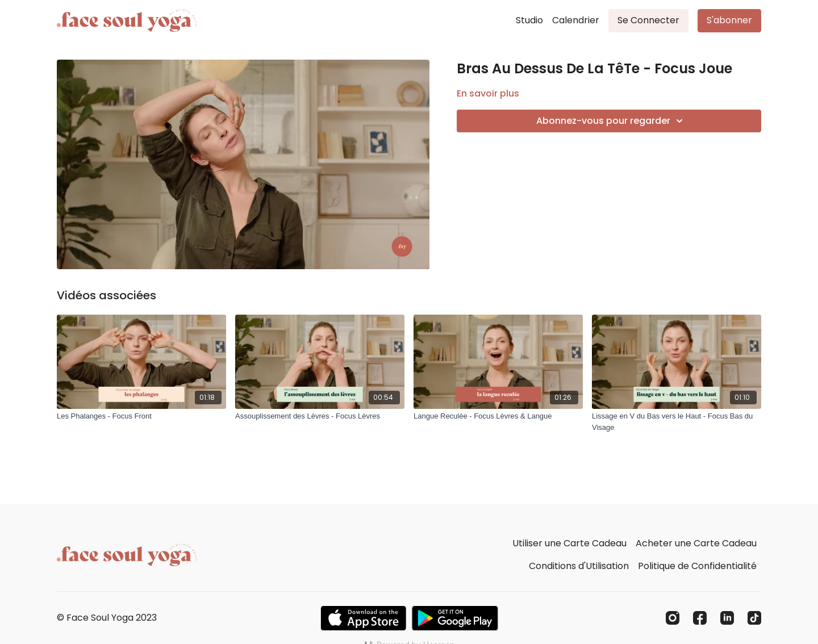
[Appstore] (363, 618)
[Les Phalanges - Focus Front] (141, 416)
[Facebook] (700, 618)
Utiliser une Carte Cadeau (569, 543)
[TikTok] (754, 618)
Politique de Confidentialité (697, 566)
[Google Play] (455, 618)
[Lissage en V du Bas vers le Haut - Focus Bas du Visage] (677, 422)
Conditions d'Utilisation (579, 566)
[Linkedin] (727, 618)
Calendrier (576, 20)
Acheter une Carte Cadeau (696, 543)
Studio (529, 20)
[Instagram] (673, 618)
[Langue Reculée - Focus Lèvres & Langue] (498, 416)
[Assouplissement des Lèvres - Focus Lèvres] (320, 416)
